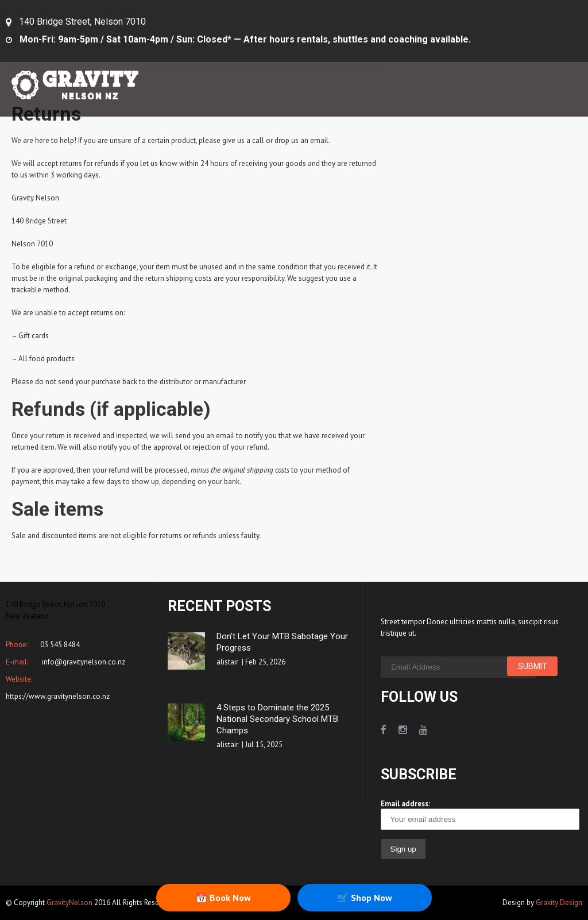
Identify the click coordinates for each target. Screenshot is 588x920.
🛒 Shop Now (365, 898)
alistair (227, 662)
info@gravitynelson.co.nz (83, 662)
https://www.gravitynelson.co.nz (58, 696)
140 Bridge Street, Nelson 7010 (82, 22)
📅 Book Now (223, 898)
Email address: (480, 814)
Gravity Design (559, 902)
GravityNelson (69, 902)
